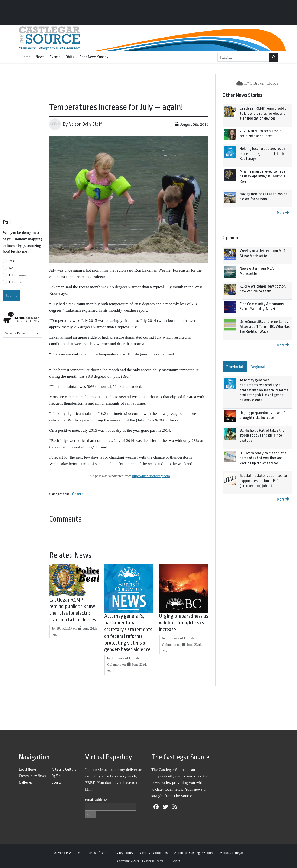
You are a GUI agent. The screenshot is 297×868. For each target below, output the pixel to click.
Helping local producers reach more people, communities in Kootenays (262, 154)
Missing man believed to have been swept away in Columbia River (263, 176)
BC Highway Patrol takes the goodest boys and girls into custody (262, 435)
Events (55, 57)
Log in (176, 861)
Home (26, 57)
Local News (28, 769)
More (283, 213)
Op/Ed (56, 776)
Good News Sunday (94, 57)
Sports (57, 782)
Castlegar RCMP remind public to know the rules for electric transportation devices (263, 113)
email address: (97, 799)
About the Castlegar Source (194, 853)
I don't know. (18, 275)
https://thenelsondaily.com (151, 476)
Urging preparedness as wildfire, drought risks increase (184, 623)
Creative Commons (154, 853)
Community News (33, 776)
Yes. (12, 261)
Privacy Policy (123, 853)
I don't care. (17, 282)
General (78, 494)
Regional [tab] (258, 367)
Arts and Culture (64, 769)
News (40, 57)
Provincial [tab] (235, 367)
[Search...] (244, 57)
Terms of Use (96, 853)
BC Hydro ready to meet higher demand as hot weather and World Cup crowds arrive (264, 458)
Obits (70, 57)
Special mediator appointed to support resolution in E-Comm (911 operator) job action (263, 481)
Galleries (26, 782)
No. (11, 268)
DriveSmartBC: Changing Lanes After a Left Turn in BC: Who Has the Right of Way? (265, 326)
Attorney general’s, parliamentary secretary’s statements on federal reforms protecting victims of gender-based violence (264, 390)
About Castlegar (232, 853)
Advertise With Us (67, 853)
